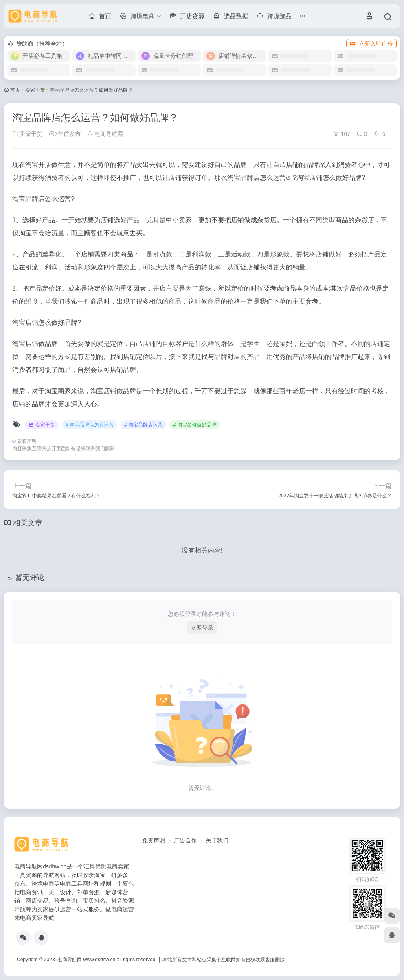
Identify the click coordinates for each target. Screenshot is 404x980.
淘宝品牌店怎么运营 (257, 178)
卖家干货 (35, 90)
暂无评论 (30, 577)
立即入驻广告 (371, 44)
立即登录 (202, 628)
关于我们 (217, 840)
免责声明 (154, 840)
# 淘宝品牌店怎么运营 (90, 425)
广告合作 (185, 840)
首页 (15, 90)
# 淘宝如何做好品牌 (195, 425)
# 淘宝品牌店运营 (143, 425)
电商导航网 (105, 134)
